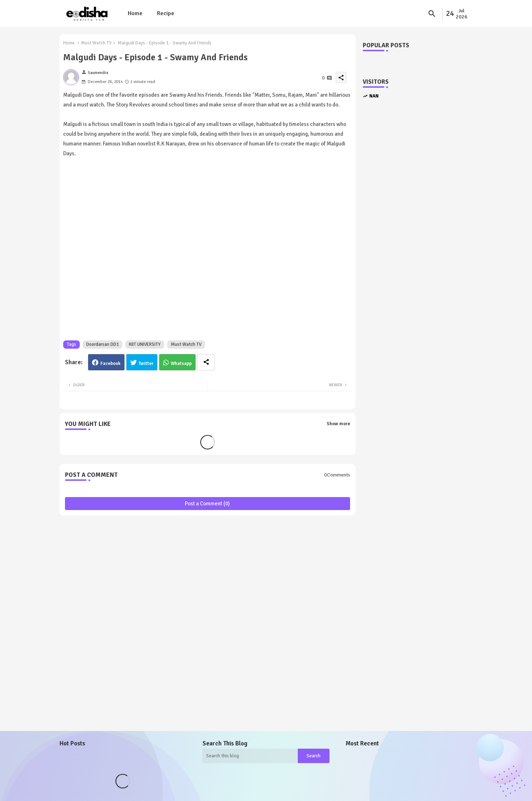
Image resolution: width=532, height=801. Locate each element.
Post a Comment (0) (207, 504)
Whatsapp (181, 364)
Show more (338, 424)
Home (135, 13)
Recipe (166, 13)
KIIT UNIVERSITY (145, 344)
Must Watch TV (96, 43)
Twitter (146, 364)
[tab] (135, 14)
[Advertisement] (415, 228)
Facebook (110, 364)
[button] (432, 14)
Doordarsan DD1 (103, 344)
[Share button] (206, 362)
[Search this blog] (250, 756)
